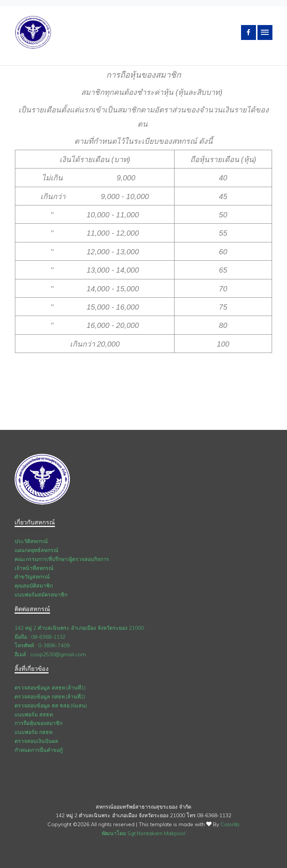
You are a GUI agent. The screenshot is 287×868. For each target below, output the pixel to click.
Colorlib (230, 824)
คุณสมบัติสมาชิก (34, 586)
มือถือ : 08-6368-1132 (40, 637)
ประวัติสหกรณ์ (31, 541)
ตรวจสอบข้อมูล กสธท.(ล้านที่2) (50, 697)
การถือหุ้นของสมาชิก (38, 723)
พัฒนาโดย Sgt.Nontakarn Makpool (143, 833)
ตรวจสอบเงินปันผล (36, 741)
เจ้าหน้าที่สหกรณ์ (34, 568)
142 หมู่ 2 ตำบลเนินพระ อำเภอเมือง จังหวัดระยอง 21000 (79, 628)
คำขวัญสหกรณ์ (32, 577)
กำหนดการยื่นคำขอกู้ (39, 750)
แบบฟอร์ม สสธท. (34, 714)
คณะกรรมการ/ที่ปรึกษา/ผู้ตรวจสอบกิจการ (62, 559)
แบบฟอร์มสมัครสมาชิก (41, 595)
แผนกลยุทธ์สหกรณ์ (36, 550)
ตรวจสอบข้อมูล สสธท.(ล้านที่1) (50, 688)
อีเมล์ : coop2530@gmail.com (50, 654)
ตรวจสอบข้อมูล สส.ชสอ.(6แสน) (51, 706)
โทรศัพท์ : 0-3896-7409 (42, 645)
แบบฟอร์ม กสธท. (34, 732)
